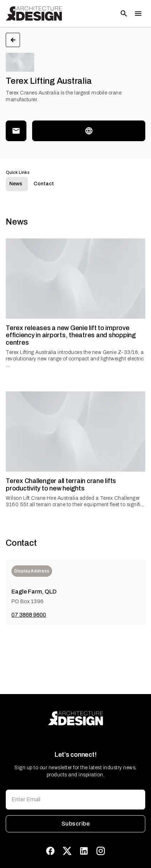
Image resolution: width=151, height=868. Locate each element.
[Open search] (124, 14)
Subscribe (75, 824)
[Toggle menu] (138, 14)
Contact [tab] (44, 184)
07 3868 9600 (29, 615)
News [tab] (16, 184)
